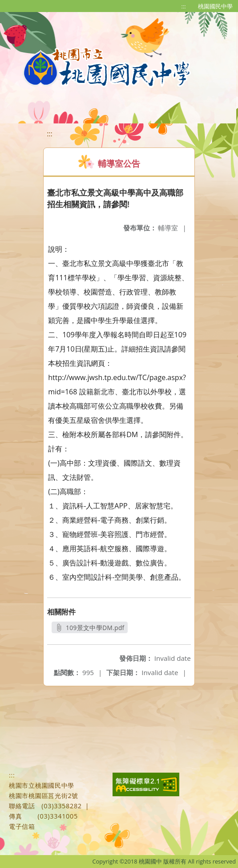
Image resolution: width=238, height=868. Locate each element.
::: (184, 6)
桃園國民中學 (215, 6)
